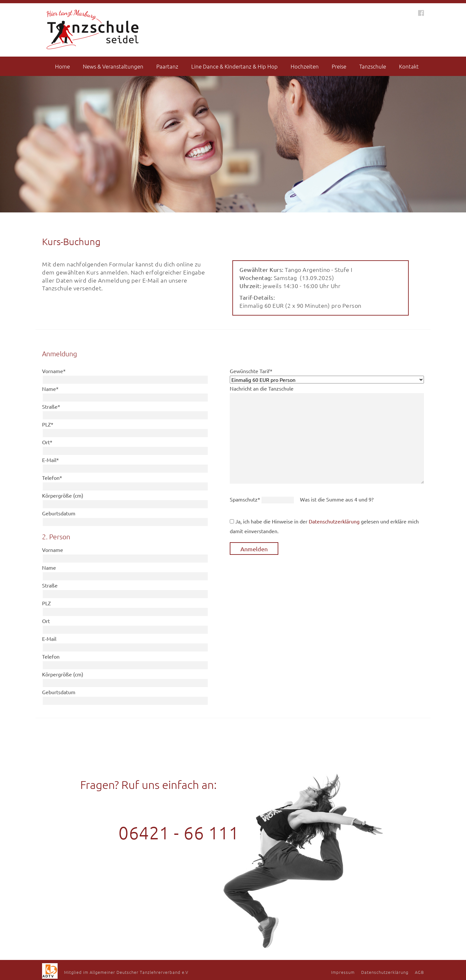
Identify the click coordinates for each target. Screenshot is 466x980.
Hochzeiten (305, 66)
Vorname (54, 371)
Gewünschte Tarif (251, 371)
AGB (419, 972)
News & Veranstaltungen (113, 66)
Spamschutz (246, 499)
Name (50, 389)
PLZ (48, 424)
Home (62, 66)
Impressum (343, 972)
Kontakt (409, 66)
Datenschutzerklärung (334, 521)
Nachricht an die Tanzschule (262, 388)
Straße (51, 406)
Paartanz (167, 66)
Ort (47, 442)
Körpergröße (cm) (63, 495)
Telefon (52, 478)
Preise (339, 66)
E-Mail (50, 460)
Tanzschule (373, 66)
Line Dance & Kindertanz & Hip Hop (234, 66)
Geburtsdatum (59, 513)
